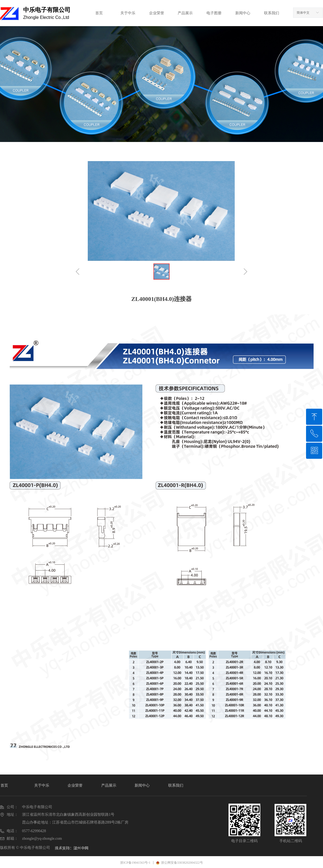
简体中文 (303, 13)
